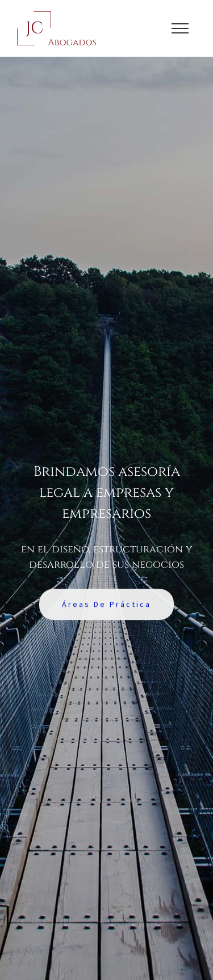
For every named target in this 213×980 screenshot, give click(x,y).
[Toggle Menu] (180, 28)
